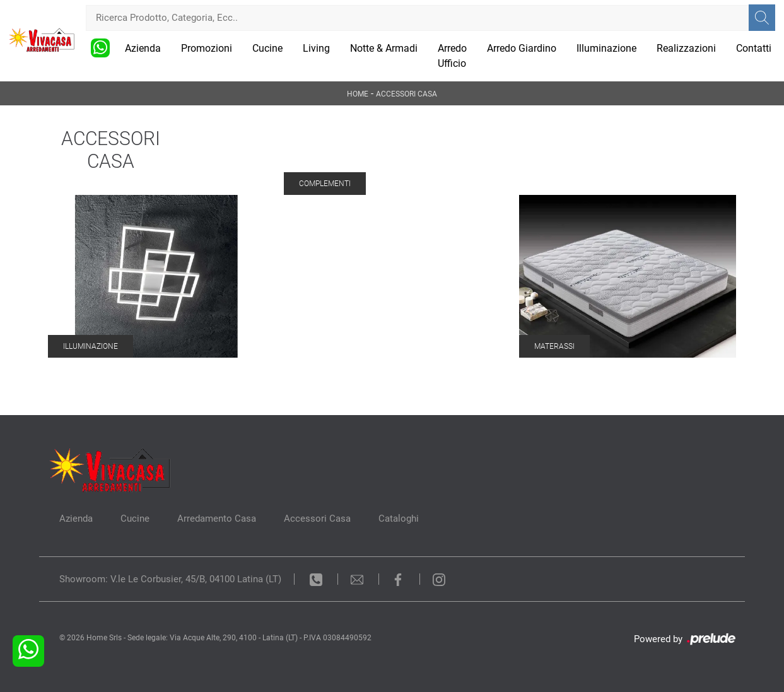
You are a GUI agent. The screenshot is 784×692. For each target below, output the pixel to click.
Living (316, 48)
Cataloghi (399, 519)
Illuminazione (606, 48)
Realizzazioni (686, 48)
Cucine (267, 48)
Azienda (143, 48)
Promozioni (207, 48)
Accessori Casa (407, 94)
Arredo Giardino (522, 48)
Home (358, 94)
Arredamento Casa (217, 519)
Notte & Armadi (384, 48)
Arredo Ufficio (452, 56)
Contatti (754, 48)
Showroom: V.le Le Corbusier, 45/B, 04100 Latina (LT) (170, 579)
